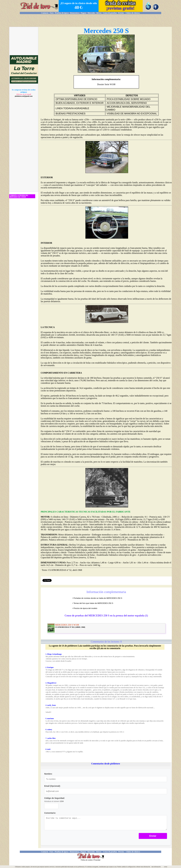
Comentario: (50, 813)
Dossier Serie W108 (106, 84)
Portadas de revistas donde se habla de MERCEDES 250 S (98, 598)
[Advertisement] (90, 20)
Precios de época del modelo (85, 608)
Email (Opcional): (52, 786)
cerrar (166, 867)
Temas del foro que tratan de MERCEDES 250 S (93, 603)
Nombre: (48, 774)
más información (156, 867)
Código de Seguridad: (55, 798)
